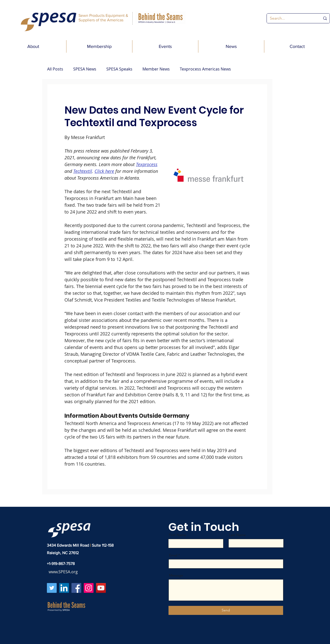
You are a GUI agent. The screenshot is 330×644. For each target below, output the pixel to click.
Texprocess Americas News (205, 69)
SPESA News (85, 69)
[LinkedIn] (64, 588)
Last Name (237, 535)
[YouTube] (101, 588)
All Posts (55, 69)
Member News (156, 69)
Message (176, 575)
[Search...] (291, 18)
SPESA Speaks (119, 69)
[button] (33, 46)
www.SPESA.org (63, 572)
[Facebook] (76, 588)
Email (173, 555)
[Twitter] (52, 588)
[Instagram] (89, 588)
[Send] (226, 610)
